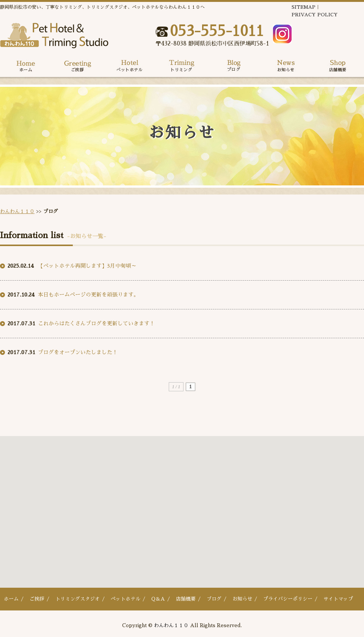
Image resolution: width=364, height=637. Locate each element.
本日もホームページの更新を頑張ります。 (88, 295)
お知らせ (242, 599)
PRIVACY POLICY (315, 15)
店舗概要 (186, 599)
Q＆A (158, 599)
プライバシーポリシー (288, 599)
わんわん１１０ (17, 211)
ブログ (214, 599)
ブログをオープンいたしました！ (78, 352)
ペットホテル (126, 599)
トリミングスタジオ (78, 599)
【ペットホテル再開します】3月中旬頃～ (87, 266)
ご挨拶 (37, 599)
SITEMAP (304, 7)
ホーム (11, 599)
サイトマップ (338, 599)
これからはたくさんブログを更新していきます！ (96, 323)
